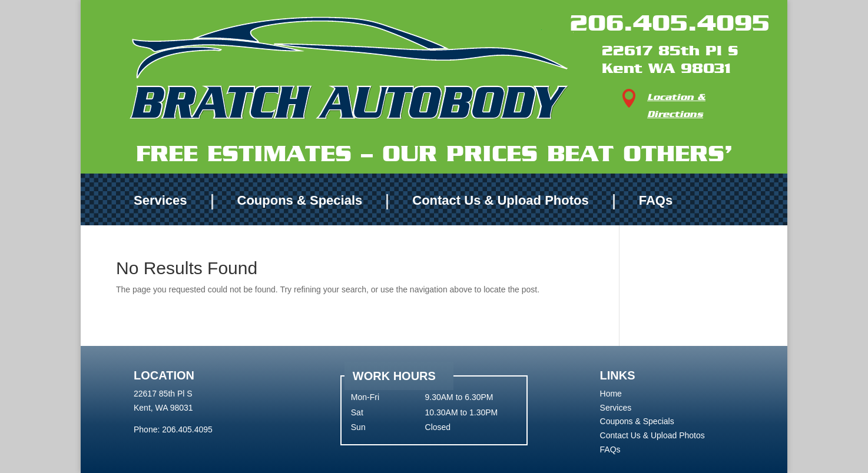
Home (611, 394)
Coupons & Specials (300, 201)
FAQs (656, 201)
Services (160, 201)
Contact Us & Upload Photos (500, 201)
